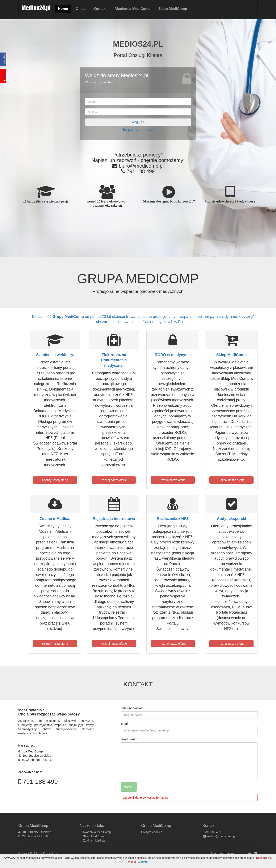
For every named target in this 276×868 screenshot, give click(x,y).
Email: (125, 724)
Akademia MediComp (133, 9)
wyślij (129, 787)
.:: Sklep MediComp (93, 836)
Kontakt (100, 9)
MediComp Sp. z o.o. (50, 854)
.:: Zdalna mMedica (92, 840)
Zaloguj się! (138, 122)
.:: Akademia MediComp (95, 832)
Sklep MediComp (173, 9)
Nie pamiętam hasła (138, 130)
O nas (81, 9)
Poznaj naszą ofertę (55, 480)
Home (63, 9)
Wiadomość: (129, 739)
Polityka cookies (152, 832)
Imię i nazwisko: (132, 708)
